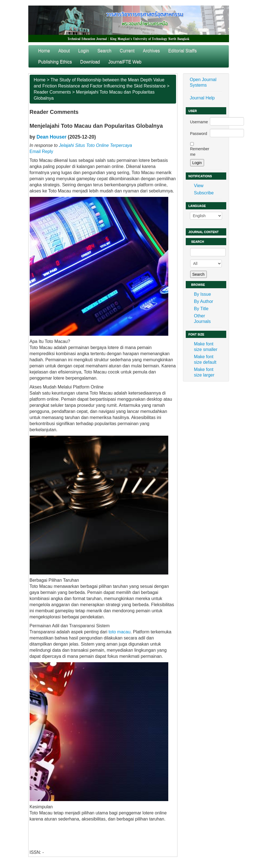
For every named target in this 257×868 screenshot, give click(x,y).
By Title (201, 309)
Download (90, 62)
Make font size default (205, 359)
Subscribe (204, 193)
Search (104, 51)
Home (44, 51)
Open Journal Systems (203, 82)
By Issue (203, 294)
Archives (151, 51)
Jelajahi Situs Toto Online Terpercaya (95, 145)
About (64, 51)
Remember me (200, 152)
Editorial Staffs (183, 51)
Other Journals (202, 319)
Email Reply (41, 151)
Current (127, 51)
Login (84, 51)
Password (199, 134)
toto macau (119, 632)
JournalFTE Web (125, 62)
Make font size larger (204, 372)
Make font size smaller (206, 347)
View (199, 186)
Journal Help (202, 98)
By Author (204, 301)
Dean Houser (52, 137)
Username (199, 122)
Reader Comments (52, 92)
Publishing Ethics (55, 62)
